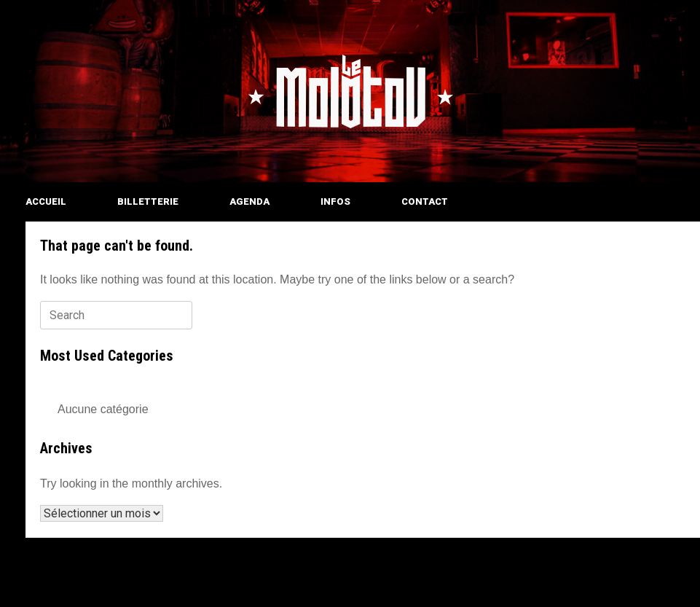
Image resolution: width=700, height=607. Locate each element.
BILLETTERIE (148, 201)
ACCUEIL (46, 201)
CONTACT (425, 201)
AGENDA (249, 201)
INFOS (335, 201)
